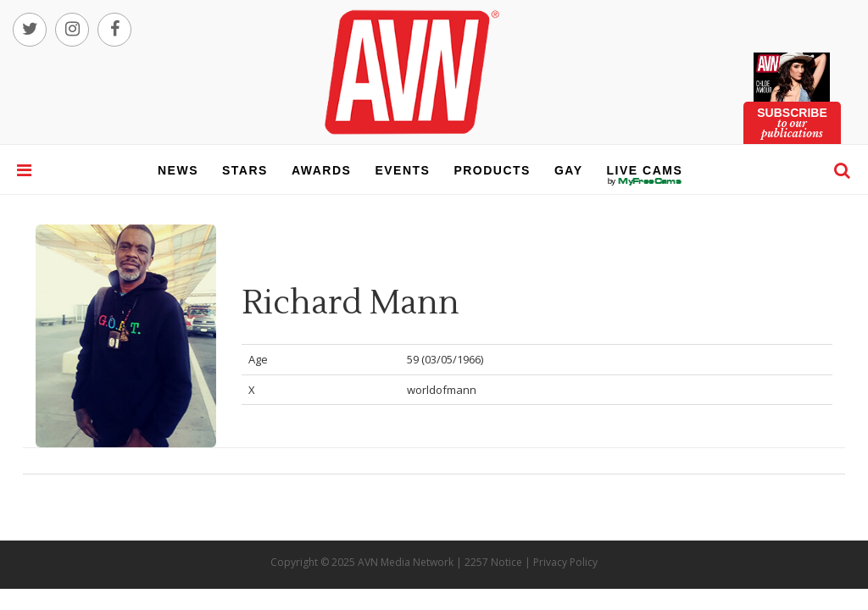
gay (569, 170)
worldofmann (442, 390)
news (178, 170)
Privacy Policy (565, 562)
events (402, 170)
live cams (645, 181)
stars (245, 170)
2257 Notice (493, 562)
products (492, 170)
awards (321, 170)
